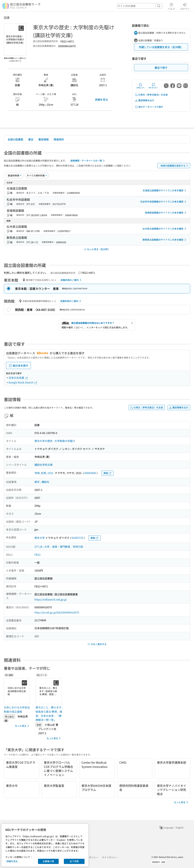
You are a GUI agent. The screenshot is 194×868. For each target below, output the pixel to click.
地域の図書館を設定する (175, 166)
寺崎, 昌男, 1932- (44, 473)
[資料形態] (37, 175)
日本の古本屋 (18, 378)
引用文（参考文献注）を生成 (151, 95)
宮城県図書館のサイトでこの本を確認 (166, 213)
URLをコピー (153, 86)
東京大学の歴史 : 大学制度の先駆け (55, 441)
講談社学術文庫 (43, 465)
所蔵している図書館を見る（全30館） (161, 47)
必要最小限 (48, 861)
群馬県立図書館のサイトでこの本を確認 (165, 240)
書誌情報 (43, 139)
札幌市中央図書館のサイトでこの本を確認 (164, 202)
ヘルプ (171, 6)
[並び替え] (15, 175)
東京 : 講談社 (42, 482)
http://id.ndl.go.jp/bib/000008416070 (57, 612)
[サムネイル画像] (17, 691)
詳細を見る (102, 99)
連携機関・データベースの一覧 (88, 161)
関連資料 (59, 139)
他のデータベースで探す (149, 107)
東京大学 (40, 538)
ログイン (185, 6)
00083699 (90, 473)
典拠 (108, 473)
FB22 (38, 555)
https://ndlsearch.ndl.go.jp (51, 599)
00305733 (77, 538)
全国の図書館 (15, 139)
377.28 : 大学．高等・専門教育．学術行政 (59, 547)
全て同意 (74, 861)
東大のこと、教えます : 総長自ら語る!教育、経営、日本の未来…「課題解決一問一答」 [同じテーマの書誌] (49, 714)
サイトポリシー (110, 857)
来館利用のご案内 (72, 280)
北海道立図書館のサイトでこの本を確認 (165, 191)
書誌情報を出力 (144, 100)
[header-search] (140, 6)
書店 (31, 139)
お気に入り (140, 86)
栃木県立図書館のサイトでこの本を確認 (165, 229)
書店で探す (161, 68)
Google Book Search (23, 382)
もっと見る (23, 726)
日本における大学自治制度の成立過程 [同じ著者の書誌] (17, 709)
